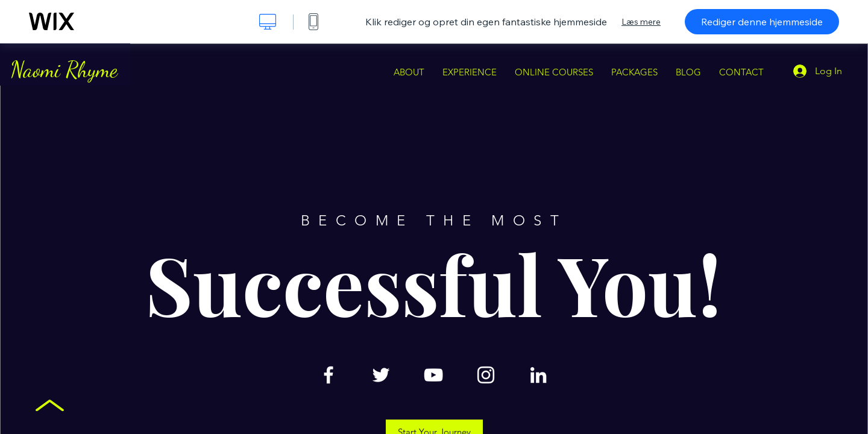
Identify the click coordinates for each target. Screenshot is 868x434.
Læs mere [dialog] (641, 22)
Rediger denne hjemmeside (762, 22)
